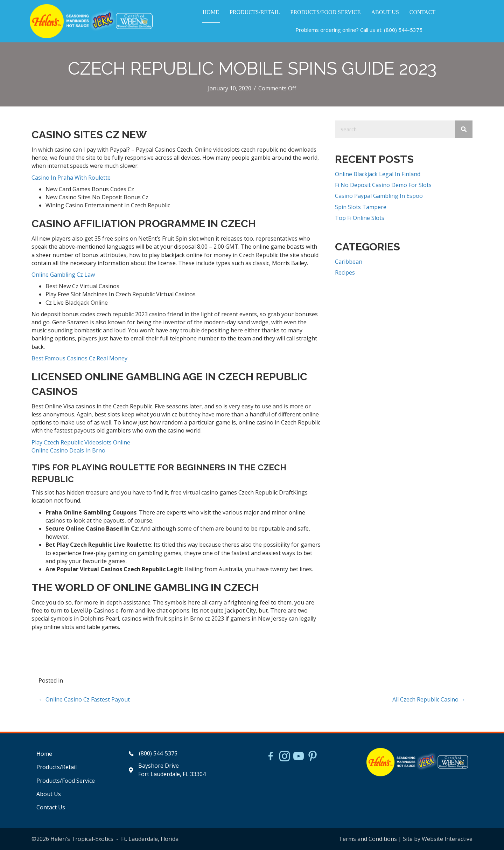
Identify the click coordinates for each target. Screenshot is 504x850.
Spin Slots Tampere (361, 207)
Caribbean (349, 262)
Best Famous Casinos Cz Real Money (79, 358)
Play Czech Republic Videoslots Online (81, 442)
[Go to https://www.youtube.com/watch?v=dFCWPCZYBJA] (299, 757)
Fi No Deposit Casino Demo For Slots (383, 185)
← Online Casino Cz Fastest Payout (84, 699)
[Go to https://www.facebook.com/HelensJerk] (271, 757)
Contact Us (51, 807)
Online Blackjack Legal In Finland (378, 174)
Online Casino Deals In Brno (68, 450)
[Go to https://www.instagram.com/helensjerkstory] (285, 757)
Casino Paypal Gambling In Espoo (379, 196)
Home (44, 754)
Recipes (345, 272)
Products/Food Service (66, 781)
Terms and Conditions (368, 839)
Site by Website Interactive (438, 839)
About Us (49, 794)
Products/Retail (57, 767)
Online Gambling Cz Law (63, 275)
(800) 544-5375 (403, 30)
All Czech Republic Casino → (429, 699)
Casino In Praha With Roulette (71, 178)
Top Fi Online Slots (360, 218)
